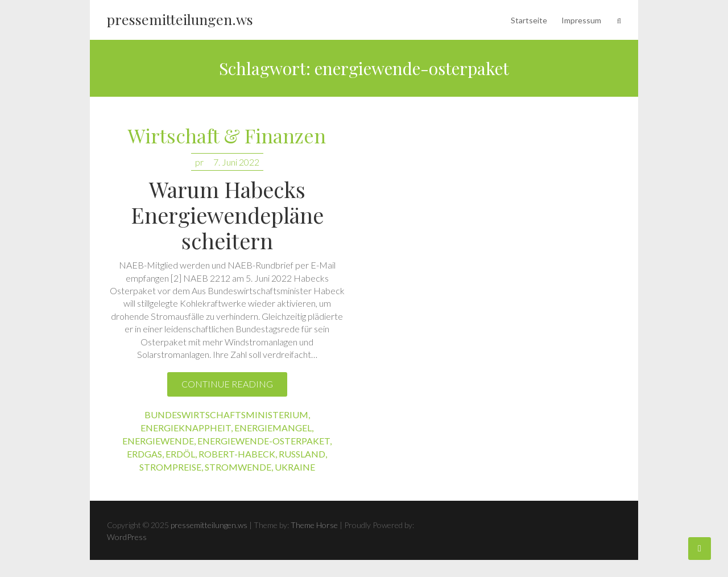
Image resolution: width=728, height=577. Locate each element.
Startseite (529, 20)
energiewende (158, 441)
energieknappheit (186, 428)
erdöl (180, 454)
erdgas (144, 454)
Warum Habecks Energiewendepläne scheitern (227, 215)
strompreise (170, 467)
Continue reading (227, 384)
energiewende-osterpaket (264, 441)
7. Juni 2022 (236, 162)
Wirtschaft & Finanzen (227, 136)
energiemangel (273, 428)
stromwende (238, 467)
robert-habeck (237, 454)
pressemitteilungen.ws (180, 19)
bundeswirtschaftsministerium (226, 415)
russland (302, 454)
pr (199, 162)
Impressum (581, 20)
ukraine (295, 467)
